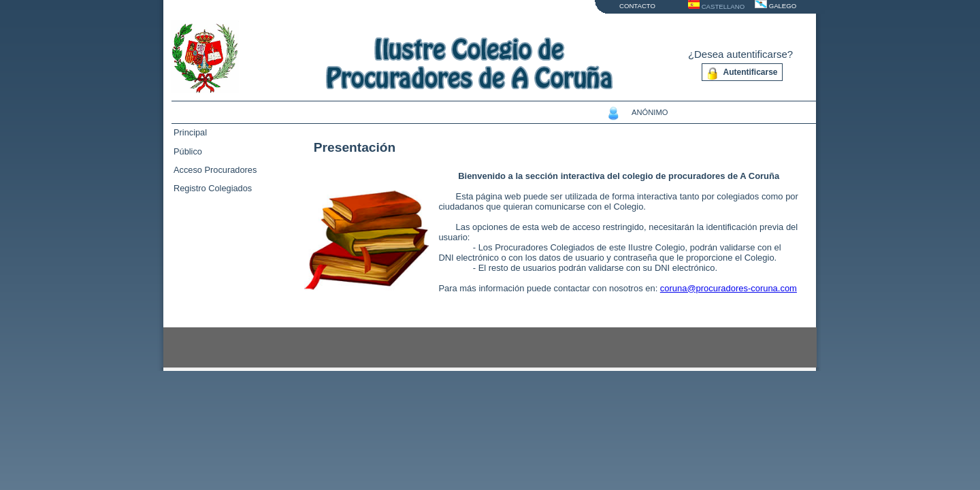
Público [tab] (188, 151)
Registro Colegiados (213, 188)
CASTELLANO (723, 6)
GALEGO (783, 6)
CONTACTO (637, 6)
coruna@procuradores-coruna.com (729, 288)
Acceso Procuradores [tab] (215, 170)
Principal (190, 132)
